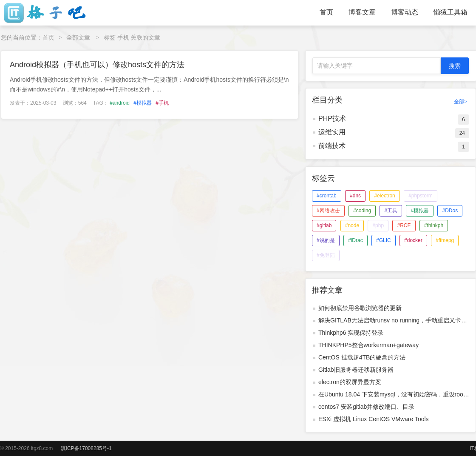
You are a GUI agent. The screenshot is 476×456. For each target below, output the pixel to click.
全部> (460, 102)
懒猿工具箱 (450, 12)
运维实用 (332, 132)
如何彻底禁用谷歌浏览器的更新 (360, 308)
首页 (326, 12)
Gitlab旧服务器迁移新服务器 (356, 370)
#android (120, 103)
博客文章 (362, 12)
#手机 (162, 103)
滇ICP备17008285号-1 (86, 448)
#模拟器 (143, 103)
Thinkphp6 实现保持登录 (351, 333)
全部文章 (78, 37)
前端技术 (332, 146)
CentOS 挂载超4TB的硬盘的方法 (362, 357)
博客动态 (405, 12)
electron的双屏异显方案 (350, 382)
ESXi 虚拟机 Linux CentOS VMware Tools (374, 419)
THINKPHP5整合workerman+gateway (368, 345)
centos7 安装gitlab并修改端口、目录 (366, 407)
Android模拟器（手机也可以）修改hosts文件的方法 (97, 65)
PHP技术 (332, 118)
